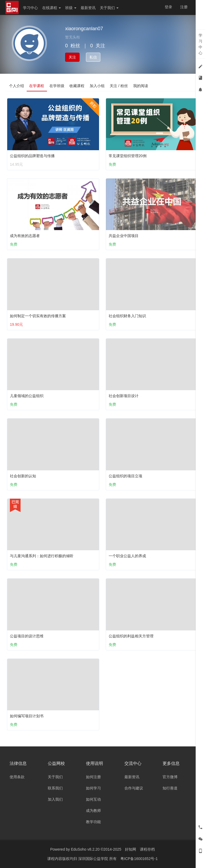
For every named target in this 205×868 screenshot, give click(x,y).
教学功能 (93, 822)
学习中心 (30, 8)
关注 (72, 57)
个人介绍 (17, 86)
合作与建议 (134, 788)
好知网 (131, 849)
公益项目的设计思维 (27, 636)
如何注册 (93, 777)
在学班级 (57, 86)
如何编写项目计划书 (27, 716)
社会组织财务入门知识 (127, 316)
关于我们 (109, 8)
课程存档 (147, 849)
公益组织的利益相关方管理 (131, 636)
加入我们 (55, 799)
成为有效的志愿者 (25, 236)
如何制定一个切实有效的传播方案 (38, 316)
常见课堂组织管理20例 (128, 156)
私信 (93, 57)
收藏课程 (77, 86)
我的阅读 (141, 86)
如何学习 (93, 788)
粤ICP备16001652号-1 (139, 859)
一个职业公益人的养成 (127, 556)
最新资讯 (88, 8)
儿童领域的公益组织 (27, 396)
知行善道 (170, 788)
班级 (71, 8)
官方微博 (170, 777)
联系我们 (55, 788)
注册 (184, 7)
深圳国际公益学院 (94, 859)
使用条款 (17, 777)
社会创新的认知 (23, 476)
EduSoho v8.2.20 (85, 849)
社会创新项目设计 (124, 396)
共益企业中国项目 (124, 236)
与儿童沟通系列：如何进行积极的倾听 (42, 556)
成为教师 (93, 811)
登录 (168, 7)
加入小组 (98, 86)
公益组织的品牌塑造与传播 (32, 156)
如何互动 (93, 799)
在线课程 (52, 8)
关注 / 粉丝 (120, 86)
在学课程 (37, 86)
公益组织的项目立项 (125, 476)
